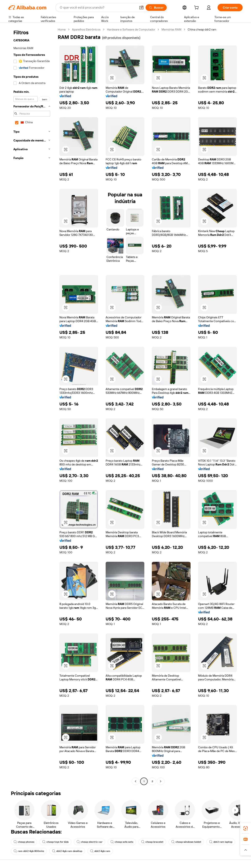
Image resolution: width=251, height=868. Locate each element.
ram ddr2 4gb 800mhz (29, 851)
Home (62, 29)
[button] (141, 8)
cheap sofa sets (122, 842)
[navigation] (32, 406)
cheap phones (24, 842)
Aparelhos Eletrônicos (86, 29)
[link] (246, 828)
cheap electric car (90, 842)
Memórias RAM (171, 29)
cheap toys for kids (55, 842)
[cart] (197, 8)
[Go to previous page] (136, 781)
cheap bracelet (152, 842)
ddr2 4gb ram (100, 851)
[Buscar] (156, 8)
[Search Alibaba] (98, 8)
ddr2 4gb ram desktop (67, 851)
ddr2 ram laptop (221, 842)
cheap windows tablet (186, 842)
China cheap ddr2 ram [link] (202, 29)
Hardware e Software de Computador (131, 29)
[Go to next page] (161, 781)
